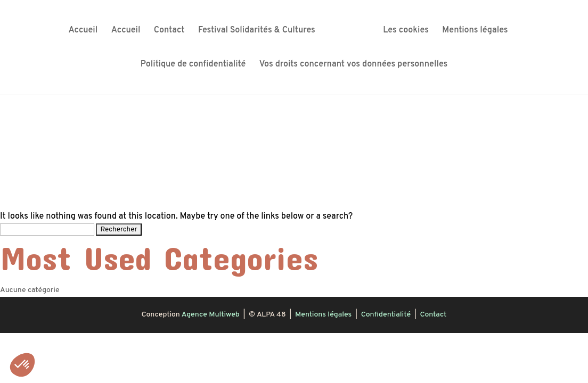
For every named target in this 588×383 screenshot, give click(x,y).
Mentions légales (475, 31)
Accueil (83, 31)
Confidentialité (386, 315)
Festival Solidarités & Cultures (257, 31)
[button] (22, 365)
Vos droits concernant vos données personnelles (353, 65)
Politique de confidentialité (193, 65)
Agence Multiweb (211, 315)
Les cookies (406, 31)
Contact (169, 31)
